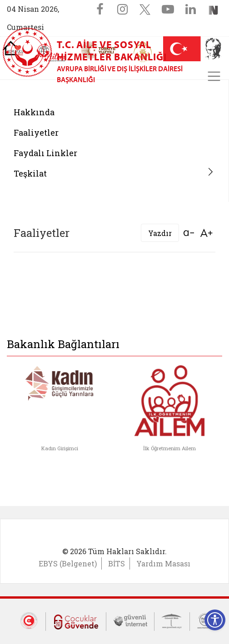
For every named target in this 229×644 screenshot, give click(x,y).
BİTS (117, 563)
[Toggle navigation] (214, 76)
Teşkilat (30, 173)
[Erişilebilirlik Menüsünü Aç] (215, 620)
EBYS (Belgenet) (68, 563)
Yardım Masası (163, 563)
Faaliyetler (36, 133)
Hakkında (34, 112)
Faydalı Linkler (45, 153)
